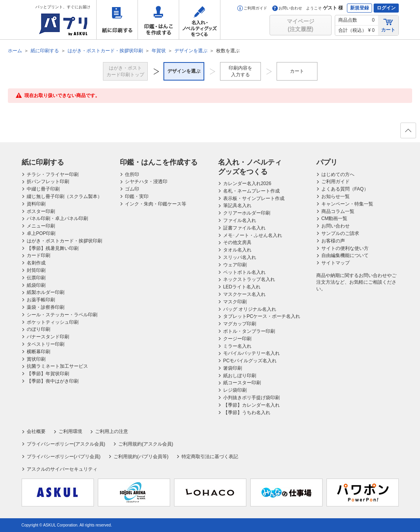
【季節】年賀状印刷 (48, 374)
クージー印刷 (237, 339)
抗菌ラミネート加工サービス (57, 366)
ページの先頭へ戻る (408, 133)
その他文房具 (237, 242)
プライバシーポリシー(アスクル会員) (66, 444)
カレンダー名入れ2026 (247, 183)
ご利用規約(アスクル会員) (146, 444)
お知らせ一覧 (336, 196)
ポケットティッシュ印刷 (53, 322)
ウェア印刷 (235, 265)
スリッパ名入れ (240, 257)
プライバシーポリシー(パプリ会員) (64, 457)
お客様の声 (333, 241)
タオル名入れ (237, 250)
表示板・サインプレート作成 (254, 198)
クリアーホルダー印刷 (247, 213)
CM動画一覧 (335, 218)
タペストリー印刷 (46, 344)
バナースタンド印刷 (48, 337)
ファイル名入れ (240, 220)
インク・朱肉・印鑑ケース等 (156, 204)
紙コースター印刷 (242, 383)
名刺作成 (36, 263)
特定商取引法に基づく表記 (210, 457)
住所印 (132, 174)
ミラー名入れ (237, 346)
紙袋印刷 (36, 285)
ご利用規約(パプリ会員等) (141, 457)
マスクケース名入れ (244, 294)
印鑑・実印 (137, 196)
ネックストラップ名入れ (249, 279)
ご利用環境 (70, 431)
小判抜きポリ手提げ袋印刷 (251, 398)
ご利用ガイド (252, 8)
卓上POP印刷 (41, 233)
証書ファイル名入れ (244, 228)
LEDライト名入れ (242, 287)
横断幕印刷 (39, 352)
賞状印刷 (36, 359)
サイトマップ (336, 263)
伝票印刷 (36, 278)
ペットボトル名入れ (244, 272)
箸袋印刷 (233, 368)
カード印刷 (39, 255)
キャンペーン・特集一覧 (347, 204)
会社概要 (36, 431)
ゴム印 (132, 189)
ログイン (386, 8)
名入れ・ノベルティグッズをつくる (200, 20)
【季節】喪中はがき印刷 (53, 381)
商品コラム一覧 (338, 211)
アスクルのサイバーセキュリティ (62, 469)
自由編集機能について (345, 255)
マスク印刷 (235, 302)
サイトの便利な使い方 (345, 248)
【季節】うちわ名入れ (247, 413)
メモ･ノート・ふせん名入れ (253, 235)
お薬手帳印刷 (41, 300)
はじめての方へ (338, 174)
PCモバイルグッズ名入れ (250, 361)
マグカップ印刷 (240, 324)
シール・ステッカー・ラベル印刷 (62, 315)
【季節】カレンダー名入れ (251, 405)
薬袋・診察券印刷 (46, 307)
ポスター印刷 (41, 211)
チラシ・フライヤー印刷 (53, 174)
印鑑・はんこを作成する (158, 20)
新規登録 (359, 8)
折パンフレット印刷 (48, 182)
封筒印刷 (36, 270)
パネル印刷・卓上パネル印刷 (57, 218)
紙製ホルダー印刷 (46, 292)
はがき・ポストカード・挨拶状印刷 (64, 241)
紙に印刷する (117, 20)
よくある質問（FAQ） (345, 189)
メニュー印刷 (41, 226)
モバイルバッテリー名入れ (251, 353)
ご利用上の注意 (112, 431)
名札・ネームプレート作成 (251, 191)
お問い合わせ (287, 8)
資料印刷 (36, 204)
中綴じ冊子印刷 (43, 189)
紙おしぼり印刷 (240, 376)
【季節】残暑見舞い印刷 (53, 248)
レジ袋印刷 (235, 390)
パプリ (327, 162)
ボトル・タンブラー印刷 (249, 331)
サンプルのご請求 (340, 233)
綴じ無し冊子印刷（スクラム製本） (64, 196)
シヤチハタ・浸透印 (146, 182)
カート (388, 25)
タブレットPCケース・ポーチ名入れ (262, 316)
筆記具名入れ (237, 205)
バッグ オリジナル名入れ (250, 309)
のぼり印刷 (39, 329)
